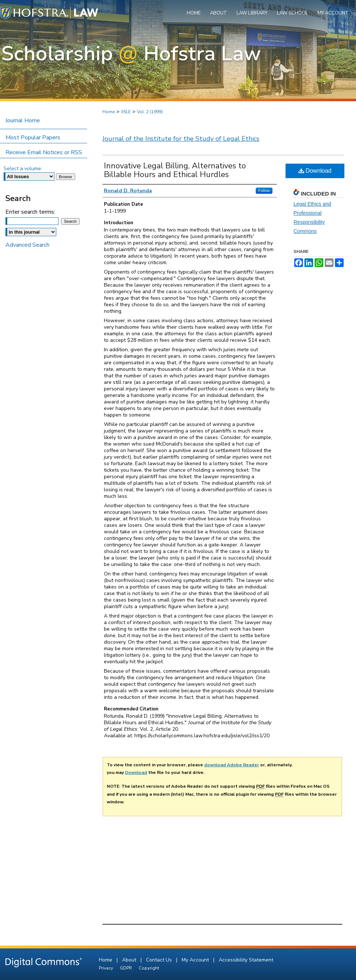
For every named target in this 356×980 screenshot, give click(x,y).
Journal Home (23, 120)
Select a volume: (23, 169)
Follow (264, 190)
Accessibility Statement (246, 960)
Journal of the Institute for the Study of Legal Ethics (181, 139)
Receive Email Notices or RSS (44, 152)
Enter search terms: (30, 212)
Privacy (106, 968)
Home (109, 112)
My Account (196, 960)
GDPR (126, 968)
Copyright (149, 968)
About (130, 960)
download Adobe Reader (232, 765)
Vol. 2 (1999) (150, 112)
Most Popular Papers (33, 138)
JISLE (126, 112)
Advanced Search (27, 245)
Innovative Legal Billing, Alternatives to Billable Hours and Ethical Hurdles (175, 170)
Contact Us (160, 960)
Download (315, 171)
